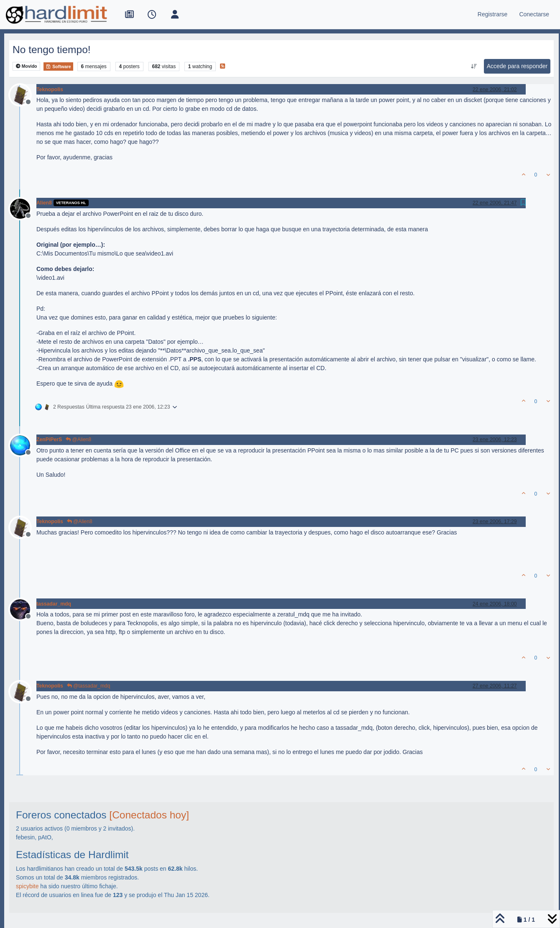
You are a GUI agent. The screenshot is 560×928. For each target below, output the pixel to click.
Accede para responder (517, 66)
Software (58, 66)
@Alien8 (78, 440)
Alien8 (44, 203)
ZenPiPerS (49, 440)
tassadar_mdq (54, 604)
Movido (27, 66)
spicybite (27, 886)
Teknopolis (50, 89)
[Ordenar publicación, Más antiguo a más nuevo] (474, 66)
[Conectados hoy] (149, 815)
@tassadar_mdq (89, 686)
